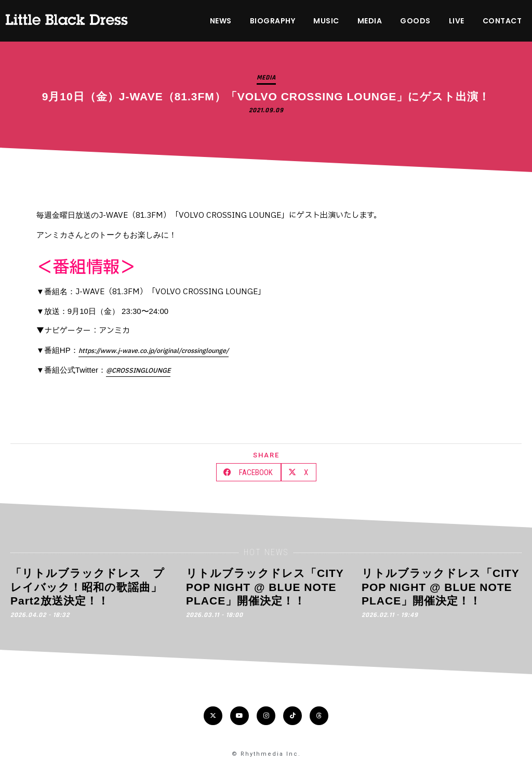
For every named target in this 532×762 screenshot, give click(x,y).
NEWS (221, 21)
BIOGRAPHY (273, 21)
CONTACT (502, 21)
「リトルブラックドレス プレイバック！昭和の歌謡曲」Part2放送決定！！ (88, 587)
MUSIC (326, 21)
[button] (249, 472)
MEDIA (370, 21)
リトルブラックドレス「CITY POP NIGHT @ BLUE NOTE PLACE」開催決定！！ (265, 587)
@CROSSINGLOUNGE (138, 371)
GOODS (415, 21)
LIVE (457, 21)
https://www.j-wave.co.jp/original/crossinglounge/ (154, 351)
